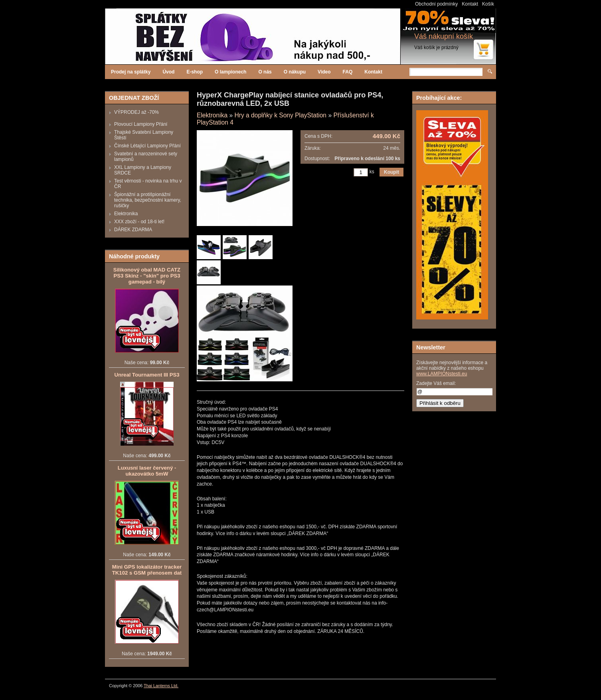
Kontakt (470, 4)
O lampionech (230, 72)
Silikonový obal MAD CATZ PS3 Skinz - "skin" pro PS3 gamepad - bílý (147, 276)
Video (324, 72)
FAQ (348, 72)
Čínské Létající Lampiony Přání (147, 146)
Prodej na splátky (131, 72)
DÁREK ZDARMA (133, 230)
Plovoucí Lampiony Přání (141, 124)
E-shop (195, 72)
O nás (265, 72)
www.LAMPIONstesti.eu (442, 374)
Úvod (168, 72)
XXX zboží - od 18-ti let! (139, 222)
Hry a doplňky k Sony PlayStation (280, 115)
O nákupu (295, 72)
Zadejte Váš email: (436, 383)
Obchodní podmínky (436, 4)
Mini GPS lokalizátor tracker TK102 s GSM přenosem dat (147, 570)
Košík (488, 4)
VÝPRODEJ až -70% (136, 112)
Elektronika (126, 214)
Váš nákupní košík (444, 36)
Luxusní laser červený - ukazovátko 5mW (147, 471)
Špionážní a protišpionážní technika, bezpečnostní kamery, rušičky (148, 200)
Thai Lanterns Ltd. (161, 686)
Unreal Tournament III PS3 (147, 375)
